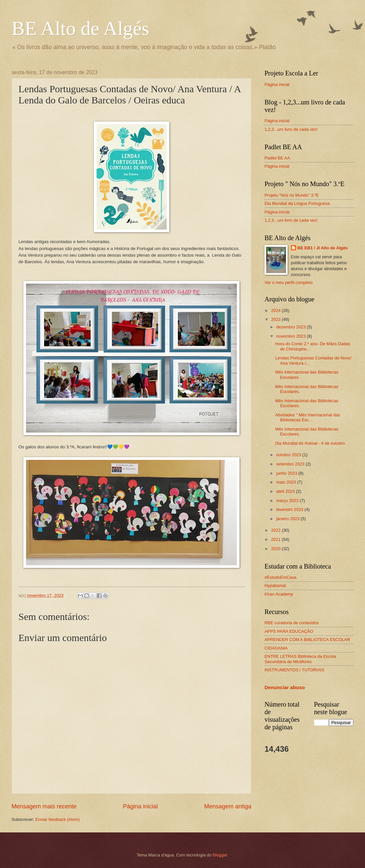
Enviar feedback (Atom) (57, 819)
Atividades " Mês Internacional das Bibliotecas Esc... (308, 417)
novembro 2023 (291, 336)
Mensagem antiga (228, 806)
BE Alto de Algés (80, 28)
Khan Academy (279, 594)
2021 (276, 539)
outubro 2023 (289, 455)
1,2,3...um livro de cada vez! (291, 129)
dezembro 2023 (291, 327)
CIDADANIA (276, 648)
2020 (276, 549)
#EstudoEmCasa (281, 577)
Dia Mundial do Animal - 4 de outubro (310, 443)
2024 (276, 310)
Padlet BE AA (277, 158)
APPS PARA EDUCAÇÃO (289, 631)
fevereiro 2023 (290, 509)
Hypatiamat (275, 586)
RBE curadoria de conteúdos (292, 623)
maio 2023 (287, 482)
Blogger (220, 855)
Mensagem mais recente (44, 806)
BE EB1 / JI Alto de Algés (323, 248)
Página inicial (140, 806)
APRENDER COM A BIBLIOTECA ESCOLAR (307, 640)
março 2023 (288, 501)
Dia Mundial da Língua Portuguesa (297, 203)
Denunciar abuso (285, 687)
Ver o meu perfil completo (289, 282)
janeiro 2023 (288, 519)
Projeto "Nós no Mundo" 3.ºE (292, 195)
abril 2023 (286, 491)
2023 (276, 319)
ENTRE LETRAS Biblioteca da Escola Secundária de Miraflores (300, 659)
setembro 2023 (291, 464)
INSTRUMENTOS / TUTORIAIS (295, 670)
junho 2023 (287, 473)
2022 (276, 530)
